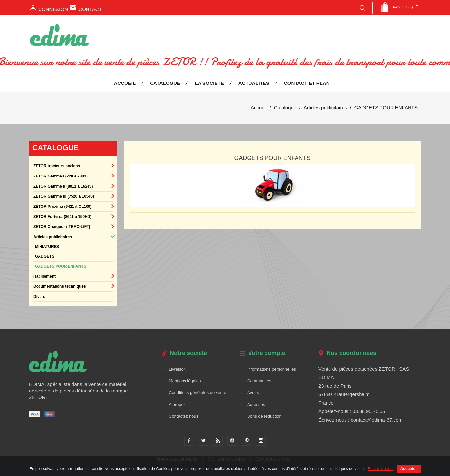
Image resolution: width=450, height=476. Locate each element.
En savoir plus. (381, 469)
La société (209, 83)
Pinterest (247, 441)
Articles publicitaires (53, 237)
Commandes (259, 381)
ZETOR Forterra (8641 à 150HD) (63, 217)
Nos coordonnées (351, 353)
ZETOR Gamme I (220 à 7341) (60, 176)
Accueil (125, 83)
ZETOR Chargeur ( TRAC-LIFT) (62, 227)
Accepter (409, 469)
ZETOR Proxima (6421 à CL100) (63, 207)
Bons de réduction (264, 416)
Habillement (44, 276)
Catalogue (165, 83)
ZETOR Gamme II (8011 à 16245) (63, 186)
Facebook (189, 441)
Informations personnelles (272, 369)
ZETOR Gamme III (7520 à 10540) (64, 196)
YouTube (232, 441)
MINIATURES (47, 247)
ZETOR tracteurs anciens (57, 166)
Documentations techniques (60, 286)
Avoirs (253, 393)
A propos (177, 404)
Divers (39, 297)
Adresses (256, 404)
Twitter (203, 441)
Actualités (254, 83)
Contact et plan (307, 83)
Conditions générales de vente (198, 393)
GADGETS (45, 256)
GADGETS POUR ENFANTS (61, 266)
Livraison (177, 369)
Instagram (261, 441)
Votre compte (267, 353)
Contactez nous (184, 416)
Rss (218, 441)
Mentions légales (185, 381)
